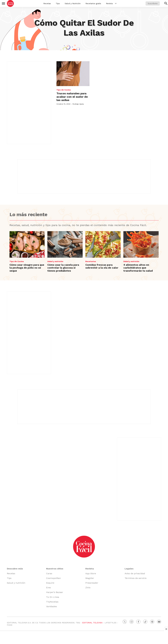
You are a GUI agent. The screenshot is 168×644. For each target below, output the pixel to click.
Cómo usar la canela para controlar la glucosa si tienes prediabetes (63, 268)
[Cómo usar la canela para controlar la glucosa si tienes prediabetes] (65, 244)
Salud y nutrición (55, 261)
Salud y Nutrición (73, 3)
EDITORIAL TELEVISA (92, 623)
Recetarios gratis (93, 3)
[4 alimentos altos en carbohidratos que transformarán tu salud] (141, 244)
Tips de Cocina (64, 90)
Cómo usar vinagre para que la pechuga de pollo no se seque (27, 268)
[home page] (10, 3)
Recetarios (91, 261)
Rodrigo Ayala (78, 104)
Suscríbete (153, 3)
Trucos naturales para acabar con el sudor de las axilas (72, 97)
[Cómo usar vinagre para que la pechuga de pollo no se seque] (27, 244)
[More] (116, 3)
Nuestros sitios (55, 569)
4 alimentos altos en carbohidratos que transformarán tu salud (138, 268)
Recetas (47, 3)
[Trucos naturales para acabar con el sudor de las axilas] (73, 74)
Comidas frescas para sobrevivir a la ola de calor (102, 266)
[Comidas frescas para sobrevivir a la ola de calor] (103, 244)
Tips (58, 3)
